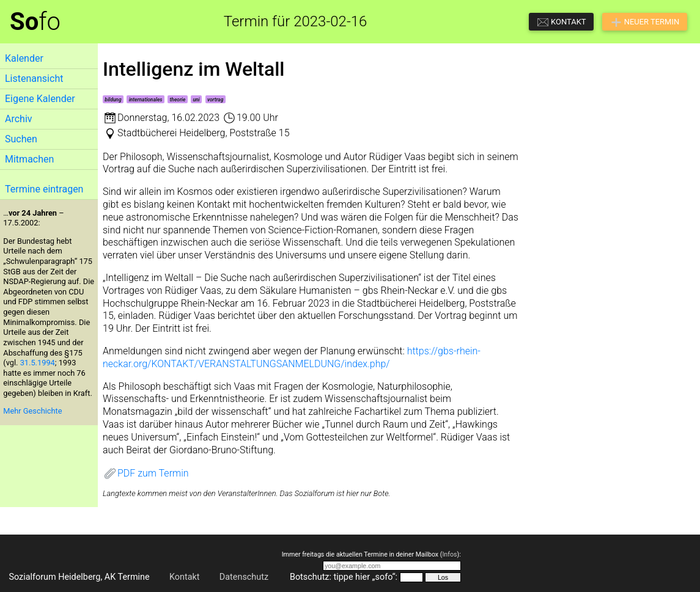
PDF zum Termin (146, 473)
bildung (113, 100)
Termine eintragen (44, 189)
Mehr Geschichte (32, 411)
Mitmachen (29, 159)
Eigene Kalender (40, 99)
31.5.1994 (38, 363)
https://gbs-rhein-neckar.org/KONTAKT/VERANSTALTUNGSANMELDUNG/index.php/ (292, 357)
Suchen (21, 139)
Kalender (24, 58)
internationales (146, 100)
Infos (449, 554)
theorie (178, 100)
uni (197, 100)
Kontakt (185, 577)
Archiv (19, 119)
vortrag (215, 100)
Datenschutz (244, 577)
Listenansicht (34, 79)
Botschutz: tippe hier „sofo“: (344, 577)
